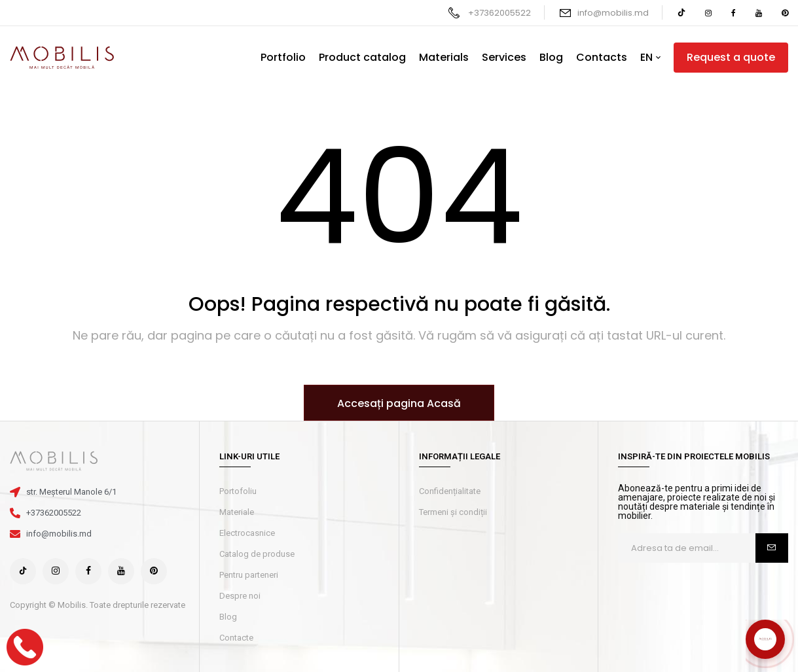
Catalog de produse (257, 554)
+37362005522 (499, 13)
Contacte (236, 638)
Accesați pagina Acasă (399, 403)
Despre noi (240, 596)
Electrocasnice (247, 533)
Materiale (237, 512)
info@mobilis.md (613, 13)
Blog (228, 617)
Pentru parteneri (249, 575)
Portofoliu (238, 491)
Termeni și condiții (453, 512)
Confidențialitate (450, 491)
